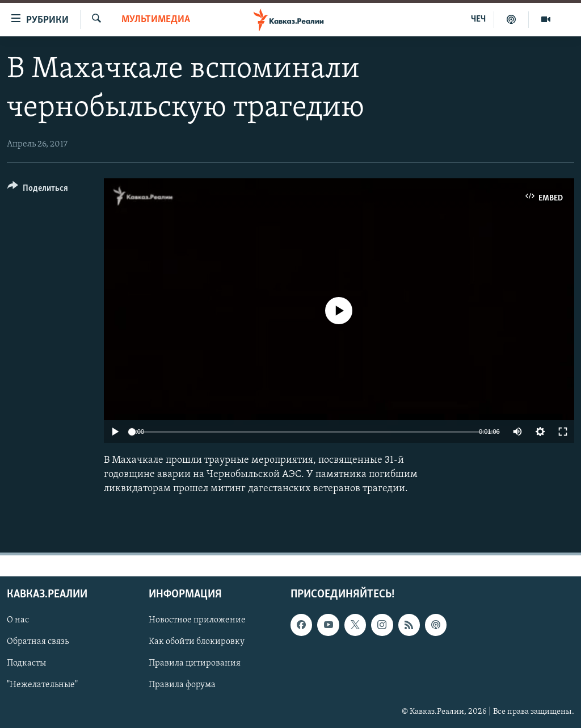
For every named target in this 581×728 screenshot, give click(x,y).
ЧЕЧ (478, 19)
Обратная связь (38, 642)
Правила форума (182, 685)
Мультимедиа (156, 20)
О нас (18, 620)
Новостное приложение (197, 620)
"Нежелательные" (42, 685)
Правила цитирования (195, 663)
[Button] (38, 190)
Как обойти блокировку (197, 642)
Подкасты (26, 663)
